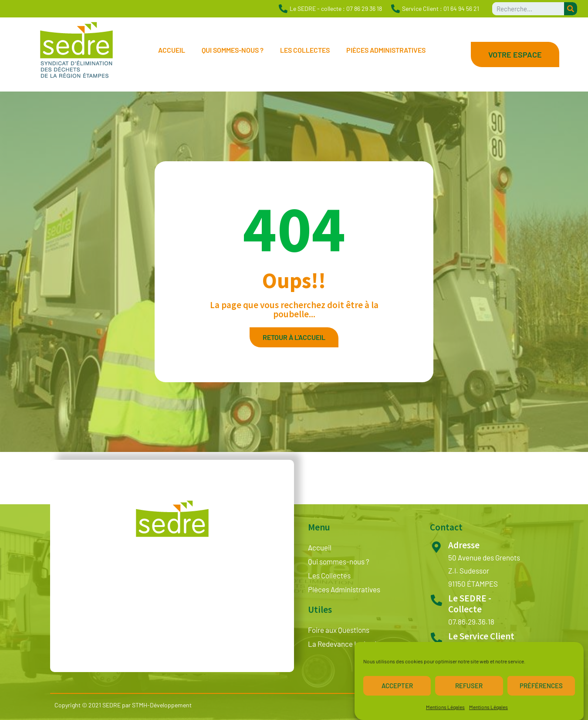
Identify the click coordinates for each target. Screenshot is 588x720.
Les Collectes (305, 50)
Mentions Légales (445, 710)
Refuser (469, 689)
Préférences (541, 689)
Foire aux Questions (339, 630)
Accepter (397, 689)
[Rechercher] (571, 9)
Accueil (172, 50)
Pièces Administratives (386, 50)
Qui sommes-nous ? (233, 50)
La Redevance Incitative (346, 644)
